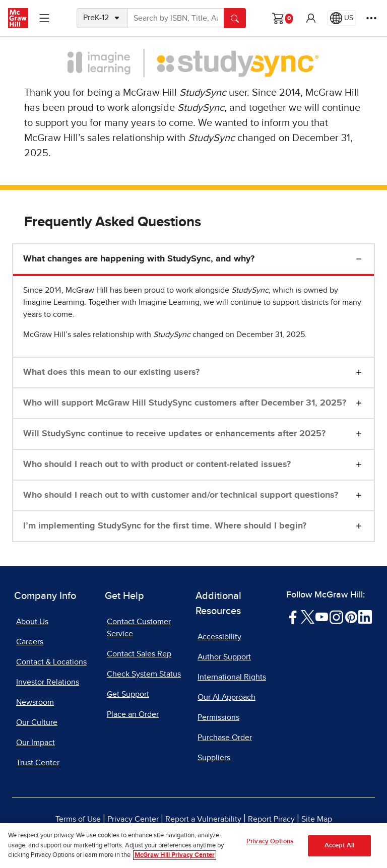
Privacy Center (133, 819)
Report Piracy (271, 819)
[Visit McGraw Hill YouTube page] (322, 617)
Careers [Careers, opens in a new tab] (30, 642)
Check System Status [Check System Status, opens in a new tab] (144, 674)
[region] (193, 846)
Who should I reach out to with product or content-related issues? (157, 464)
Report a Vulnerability (203, 819)
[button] (311, 18)
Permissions (218, 717)
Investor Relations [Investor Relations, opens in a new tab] (48, 682)
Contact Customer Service (139, 628)
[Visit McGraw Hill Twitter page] (308, 617)
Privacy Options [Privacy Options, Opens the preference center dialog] (270, 842)
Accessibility (219, 637)
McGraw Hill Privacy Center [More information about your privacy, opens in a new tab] (175, 855)
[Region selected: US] (342, 18)
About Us (32, 622)
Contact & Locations (51, 662)
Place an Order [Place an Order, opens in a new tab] (133, 714)
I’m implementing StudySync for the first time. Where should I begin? (165, 526)
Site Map (317, 819)
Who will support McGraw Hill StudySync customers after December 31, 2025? (185, 403)
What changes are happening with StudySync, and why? (139, 259)
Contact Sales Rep (139, 654)
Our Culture (37, 722)
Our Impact (36, 743)
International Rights (232, 677)
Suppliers (214, 758)
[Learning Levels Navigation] (44, 18)
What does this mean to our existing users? (111, 372)
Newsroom (35, 702)
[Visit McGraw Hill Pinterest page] (351, 617)
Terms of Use (78, 819)
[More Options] (371, 18)
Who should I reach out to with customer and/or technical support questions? (181, 495)
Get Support (128, 694)
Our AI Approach (227, 697)
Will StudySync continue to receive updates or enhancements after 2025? (174, 434)
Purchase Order (225, 738)
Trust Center (38, 763)
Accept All (339, 846)
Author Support (224, 657)
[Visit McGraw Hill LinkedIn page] (365, 617)
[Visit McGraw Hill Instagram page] (336, 617)
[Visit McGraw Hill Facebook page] (293, 617)
